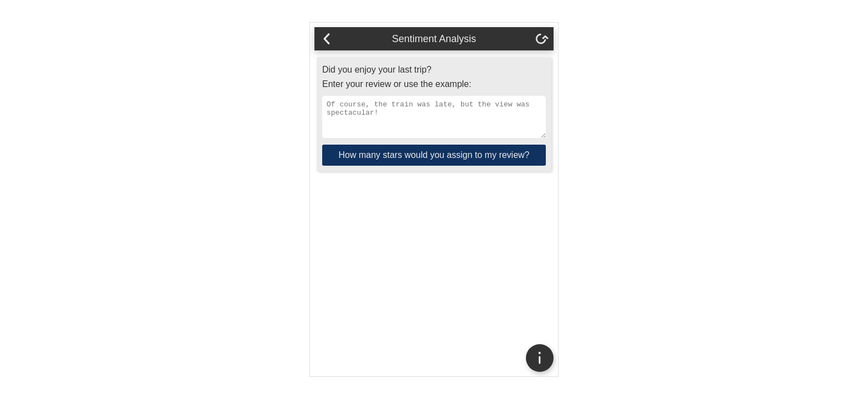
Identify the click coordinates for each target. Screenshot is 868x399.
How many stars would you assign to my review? (434, 162)
